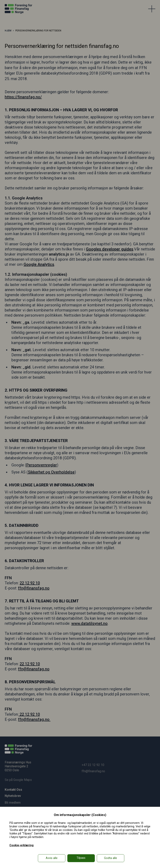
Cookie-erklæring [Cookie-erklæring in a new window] (21, 845)
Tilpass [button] (81, 858)
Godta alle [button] (111, 858)
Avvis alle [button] (52, 858)
